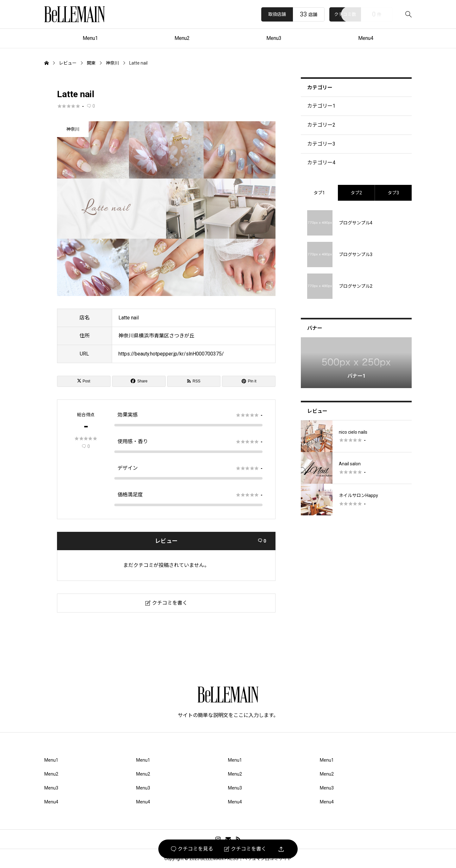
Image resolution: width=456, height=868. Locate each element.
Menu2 (182, 38)
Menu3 (274, 38)
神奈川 (73, 129)
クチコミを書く (245, 849)
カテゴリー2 (321, 125)
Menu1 (90, 38)
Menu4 (366, 38)
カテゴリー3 (321, 144)
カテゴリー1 (321, 106)
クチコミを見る (192, 849)
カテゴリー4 (321, 163)
